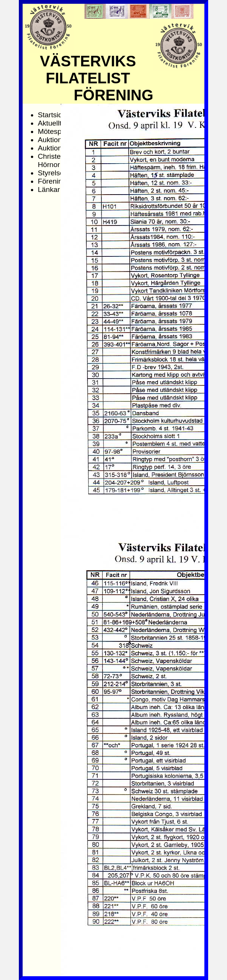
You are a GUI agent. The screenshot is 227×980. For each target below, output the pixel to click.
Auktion (50, 140)
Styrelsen (53, 173)
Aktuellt (50, 123)
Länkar (49, 189)
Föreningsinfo (60, 181)
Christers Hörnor (52, 160)
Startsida (52, 115)
